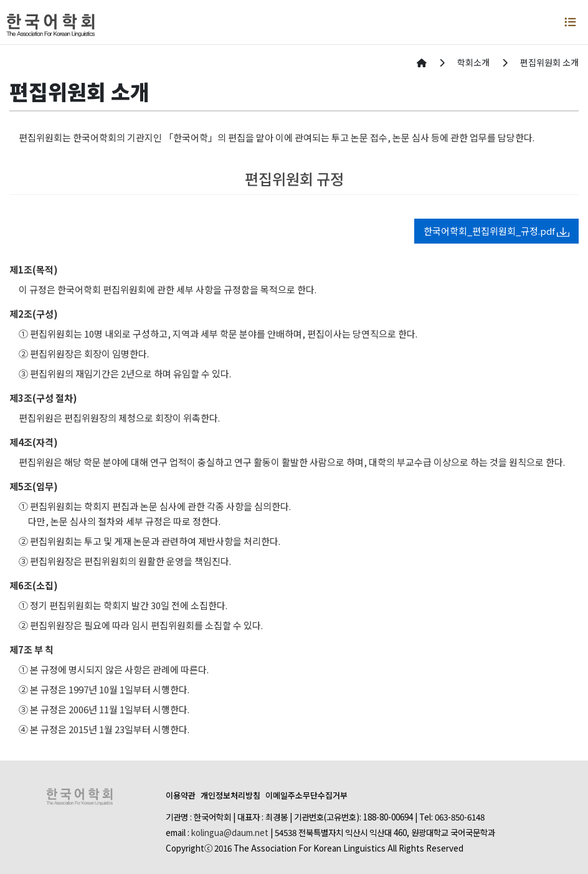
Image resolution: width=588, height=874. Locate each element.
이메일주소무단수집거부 (306, 795)
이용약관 (181, 795)
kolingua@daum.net (230, 832)
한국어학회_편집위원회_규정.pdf (496, 231)
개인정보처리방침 (230, 795)
